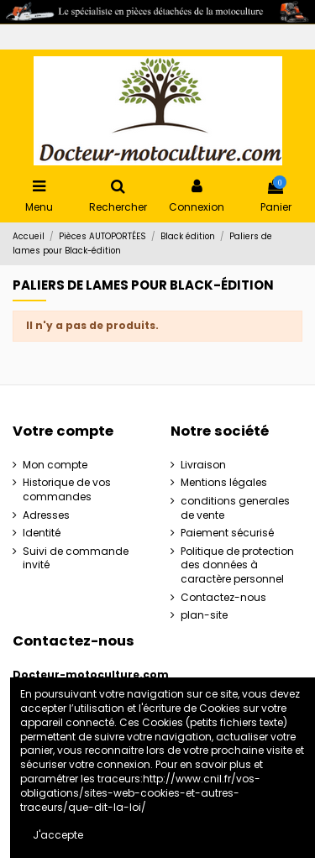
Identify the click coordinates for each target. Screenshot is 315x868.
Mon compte (55, 465)
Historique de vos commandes (67, 490)
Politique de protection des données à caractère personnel (237, 566)
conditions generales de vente (235, 508)
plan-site (204, 615)
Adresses (46, 515)
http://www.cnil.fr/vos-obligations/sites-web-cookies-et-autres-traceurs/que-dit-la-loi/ (140, 793)
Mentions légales (224, 483)
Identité (42, 533)
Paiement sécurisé (227, 533)
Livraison (203, 465)
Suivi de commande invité (76, 559)
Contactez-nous (223, 598)
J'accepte (58, 835)
